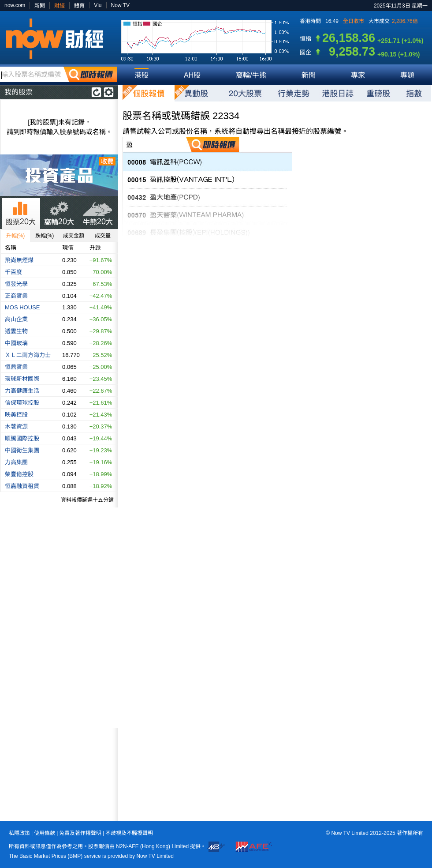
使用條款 (45, 833)
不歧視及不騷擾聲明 (129, 833)
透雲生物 (16, 331)
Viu (98, 5)
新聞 (40, 6)
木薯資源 (16, 426)
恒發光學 (16, 284)
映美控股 (16, 415)
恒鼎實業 (16, 367)
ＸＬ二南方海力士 (28, 355)
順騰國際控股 (22, 438)
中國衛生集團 (22, 450)
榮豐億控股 (19, 474)
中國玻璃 (16, 343)
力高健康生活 (22, 391)
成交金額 (74, 236)
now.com (15, 5)
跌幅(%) (45, 236)
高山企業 (16, 319)
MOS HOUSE (22, 307)
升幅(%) (16, 236)
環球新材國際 (22, 379)
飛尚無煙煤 (19, 260)
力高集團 (16, 462)
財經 (60, 6)
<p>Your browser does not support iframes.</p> (59, 774)
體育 (79, 6)
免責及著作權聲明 (80, 833)
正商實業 (16, 296)
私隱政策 (19, 833)
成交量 (103, 236)
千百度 (13, 272)
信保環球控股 (22, 403)
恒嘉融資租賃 (22, 486)
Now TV (120, 5)
